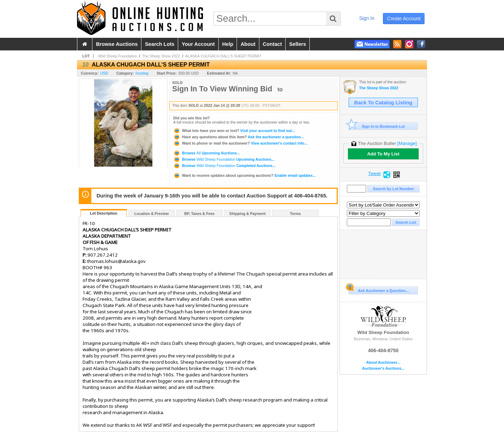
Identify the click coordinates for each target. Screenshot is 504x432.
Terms (295, 214)
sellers (297, 44)
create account (404, 19)
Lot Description (104, 213)
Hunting (142, 73)
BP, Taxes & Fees (200, 214)
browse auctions (117, 44)
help (228, 44)
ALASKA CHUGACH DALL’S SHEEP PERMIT (223, 56)
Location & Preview (152, 214)
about (248, 44)
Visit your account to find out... (234, 131)
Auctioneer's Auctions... (383, 368)
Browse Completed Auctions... (224, 166)
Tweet (374, 174)
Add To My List (383, 154)
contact (272, 44)
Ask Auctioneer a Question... (379, 290)
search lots (160, 44)
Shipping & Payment (247, 214)
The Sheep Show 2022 (161, 56)
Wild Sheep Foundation (117, 56)
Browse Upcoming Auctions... (206, 153)
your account (198, 44)
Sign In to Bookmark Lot (377, 126)
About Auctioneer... (383, 363)
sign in (367, 18)
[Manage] (407, 143)
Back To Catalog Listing (383, 103)
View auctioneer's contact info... (240, 143)
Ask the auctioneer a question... (239, 137)
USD (104, 73)
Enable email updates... (244, 175)
